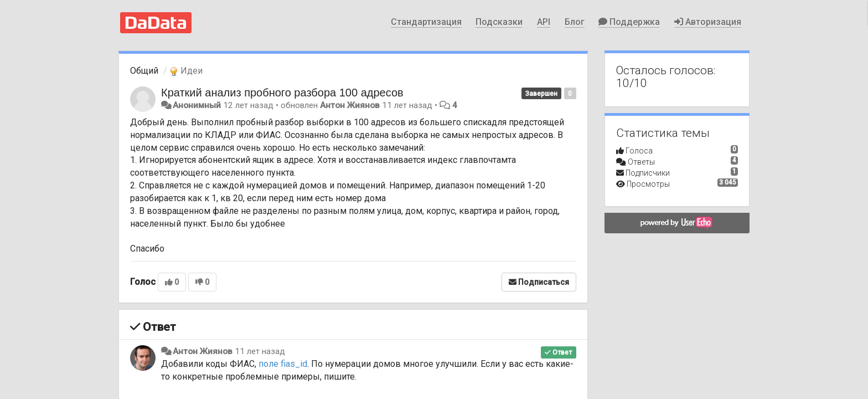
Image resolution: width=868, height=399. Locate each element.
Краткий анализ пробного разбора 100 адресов (282, 93)
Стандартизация (426, 22)
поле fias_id (283, 364)
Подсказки (499, 22)
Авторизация (708, 22)
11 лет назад (260, 351)
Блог (575, 22)
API (544, 22)
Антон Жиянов (350, 105)
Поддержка (629, 22)
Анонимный (197, 105)
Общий (144, 71)
